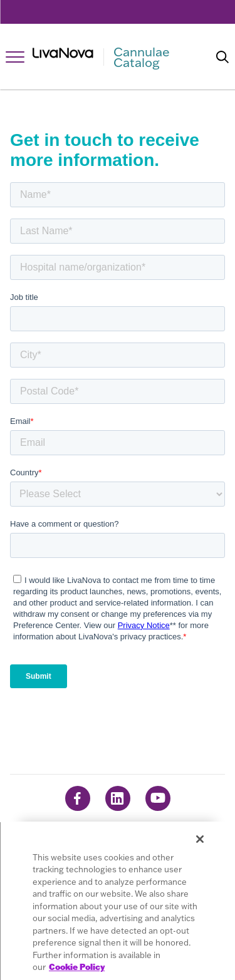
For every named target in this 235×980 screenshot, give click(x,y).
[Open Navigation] (15, 57)
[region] (118, 901)
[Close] (200, 839)
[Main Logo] (115, 57)
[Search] (222, 57)
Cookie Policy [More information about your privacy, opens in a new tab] (77, 967)
